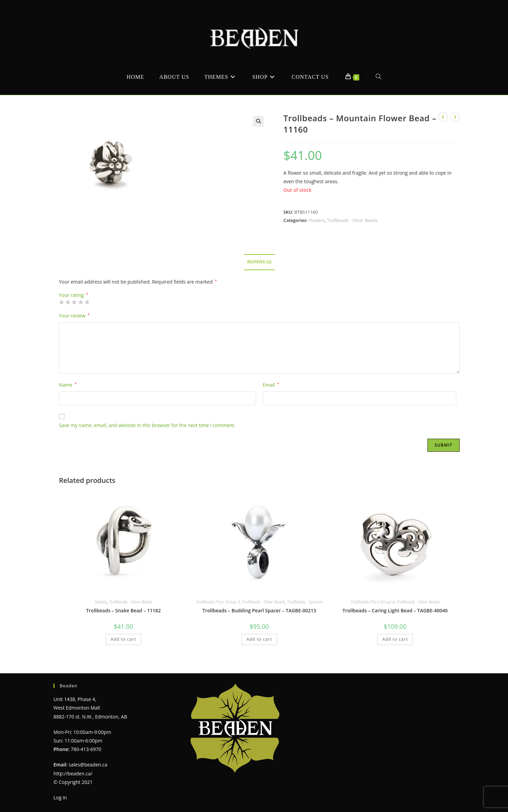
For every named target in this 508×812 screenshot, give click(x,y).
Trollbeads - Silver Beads (352, 220)
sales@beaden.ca (88, 765)
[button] (258, 121)
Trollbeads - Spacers (305, 602)
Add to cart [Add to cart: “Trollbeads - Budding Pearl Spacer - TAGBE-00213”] (259, 639)
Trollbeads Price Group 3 (218, 602)
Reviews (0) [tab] (259, 262)
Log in (60, 797)
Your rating (74, 295)
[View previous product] (443, 117)
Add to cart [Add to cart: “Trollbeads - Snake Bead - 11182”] (124, 639)
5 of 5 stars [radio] (87, 302)
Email (271, 385)
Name (68, 385)
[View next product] (455, 117)
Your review (74, 316)
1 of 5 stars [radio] (61, 302)
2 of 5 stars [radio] (68, 302)
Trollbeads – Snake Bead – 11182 (123, 610)
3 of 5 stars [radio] (74, 302)
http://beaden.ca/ (73, 773)
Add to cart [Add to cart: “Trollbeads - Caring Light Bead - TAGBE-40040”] (395, 639)
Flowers (317, 220)
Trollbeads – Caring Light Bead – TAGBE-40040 (395, 610)
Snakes (101, 602)
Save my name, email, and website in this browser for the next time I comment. (147, 425)
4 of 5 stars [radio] (81, 302)
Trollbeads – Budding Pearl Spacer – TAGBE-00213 (259, 610)
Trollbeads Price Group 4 (373, 602)
